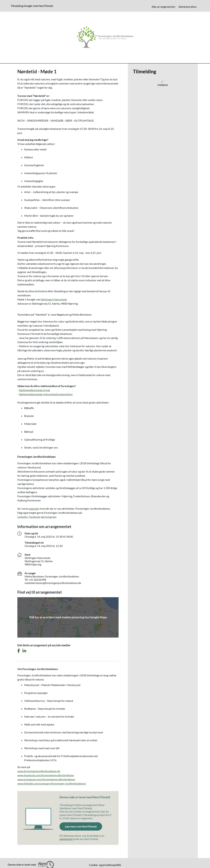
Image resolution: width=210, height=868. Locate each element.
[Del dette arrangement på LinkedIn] (24, 651)
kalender (34, 509)
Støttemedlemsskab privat (34, 390)
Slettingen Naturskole (54, 299)
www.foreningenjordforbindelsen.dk (39, 771)
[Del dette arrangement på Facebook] (19, 651)
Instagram (50, 517)
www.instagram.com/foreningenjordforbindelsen (46, 779)
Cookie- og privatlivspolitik (105, 865)
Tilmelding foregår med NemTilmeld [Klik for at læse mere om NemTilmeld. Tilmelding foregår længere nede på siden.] (33, 6)
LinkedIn (23, 517)
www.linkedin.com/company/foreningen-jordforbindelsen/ (52, 783)
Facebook (34, 517)
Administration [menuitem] (187, 7)
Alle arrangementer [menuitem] (164, 7)
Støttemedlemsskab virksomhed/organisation (46, 394)
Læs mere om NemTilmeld (84, 826)
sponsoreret (66, 839)
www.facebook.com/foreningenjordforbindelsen (46, 775)
